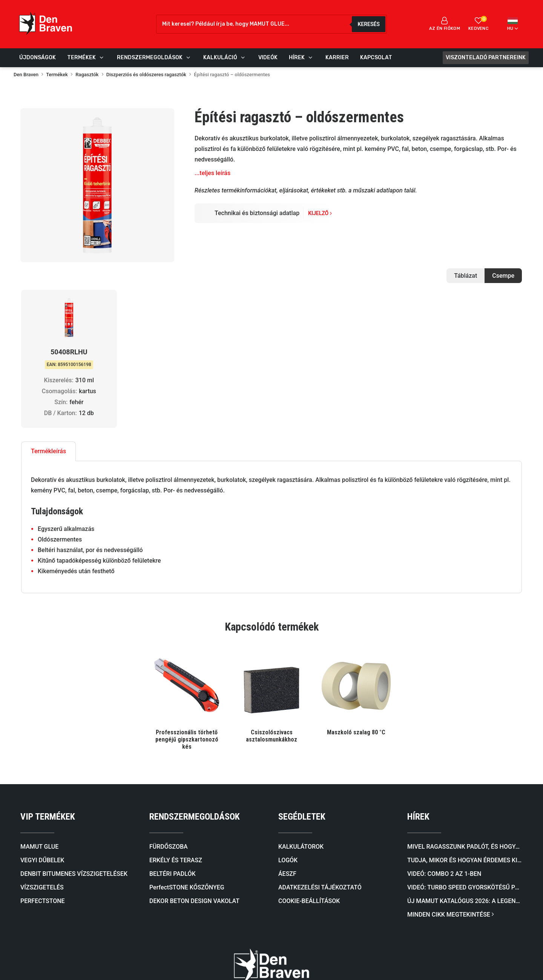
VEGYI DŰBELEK (42, 761)
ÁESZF (287, 775)
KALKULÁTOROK (301, 747)
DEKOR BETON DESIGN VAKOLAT (194, 802)
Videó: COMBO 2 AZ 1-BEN (444, 775)
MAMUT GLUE (39, 747)
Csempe (503, 276)
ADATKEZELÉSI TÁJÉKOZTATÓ (320, 788)
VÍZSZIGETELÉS (42, 788)
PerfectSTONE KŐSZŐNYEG (187, 788)
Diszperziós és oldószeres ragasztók (146, 75)
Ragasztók (87, 75)
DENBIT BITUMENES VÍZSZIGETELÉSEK (74, 775)
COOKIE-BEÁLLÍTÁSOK (309, 802)
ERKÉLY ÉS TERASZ (176, 761)
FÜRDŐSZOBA (169, 747)
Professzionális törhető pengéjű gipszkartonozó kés (187, 640)
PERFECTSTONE (43, 802)
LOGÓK (288, 761)
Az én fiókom (445, 24)
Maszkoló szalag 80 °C (356, 633)
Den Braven (26, 75)
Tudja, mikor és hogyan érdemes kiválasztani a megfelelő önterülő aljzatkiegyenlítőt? (465, 761)
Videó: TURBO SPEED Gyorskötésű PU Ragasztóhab (465, 788)
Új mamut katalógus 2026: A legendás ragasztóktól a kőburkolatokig (465, 802)
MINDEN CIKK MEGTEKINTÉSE (450, 815)
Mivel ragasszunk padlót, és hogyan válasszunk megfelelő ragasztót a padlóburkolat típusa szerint (465, 747)
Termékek (57, 75)
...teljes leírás (212, 173)
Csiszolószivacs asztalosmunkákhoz (271, 637)
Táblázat (466, 276)
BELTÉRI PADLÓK (173, 775)
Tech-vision (239, 961)
